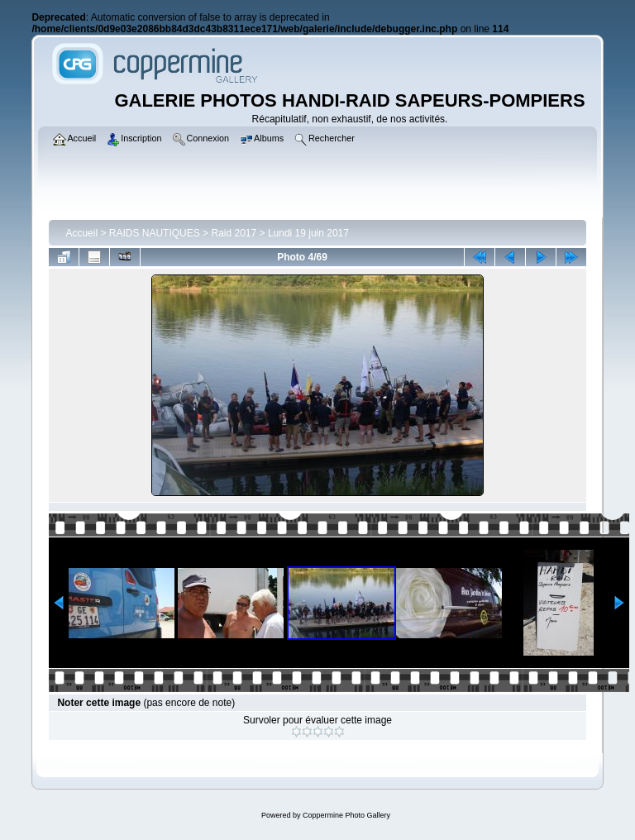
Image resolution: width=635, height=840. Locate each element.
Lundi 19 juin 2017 (308, 233)
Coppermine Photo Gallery (346, 815)
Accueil (81, 233)
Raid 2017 (234, 233)
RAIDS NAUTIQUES (155, 233)
